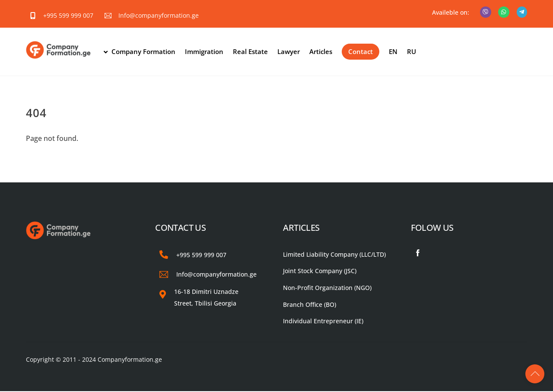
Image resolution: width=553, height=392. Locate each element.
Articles (321, 52)
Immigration (205, 52)
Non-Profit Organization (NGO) (327, 288)
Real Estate (251, 52)
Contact (361, 52)
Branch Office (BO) (310, 305)
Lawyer (289, 52)
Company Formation (140, 52)
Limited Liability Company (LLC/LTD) (334, 255)
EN (394, 52)
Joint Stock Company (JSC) (320, 272)
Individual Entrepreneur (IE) (323, 322)
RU (412, 52)
